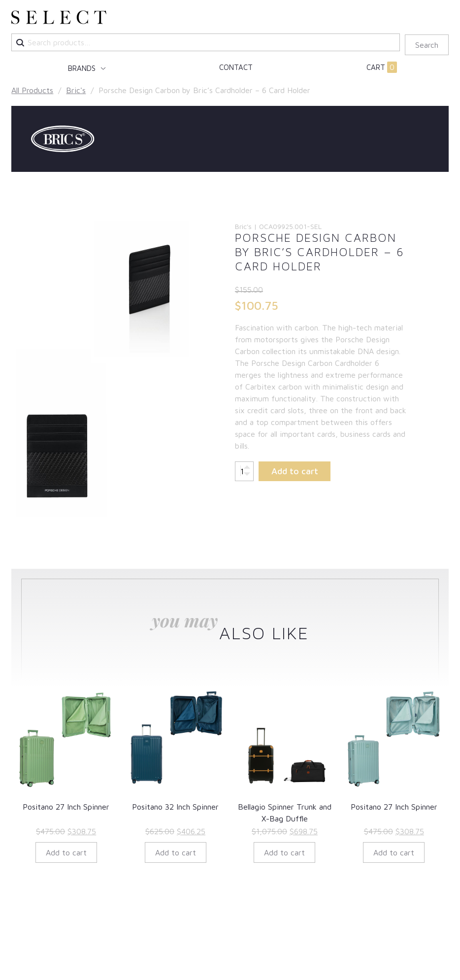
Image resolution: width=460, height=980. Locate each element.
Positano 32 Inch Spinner (175, 807)
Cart (382, 67)
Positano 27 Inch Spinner (66, 807)
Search (427, 45)
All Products (32, 90)
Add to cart (295, 471)
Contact (236, 67)
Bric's (76, 90)
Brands (83, 68)
